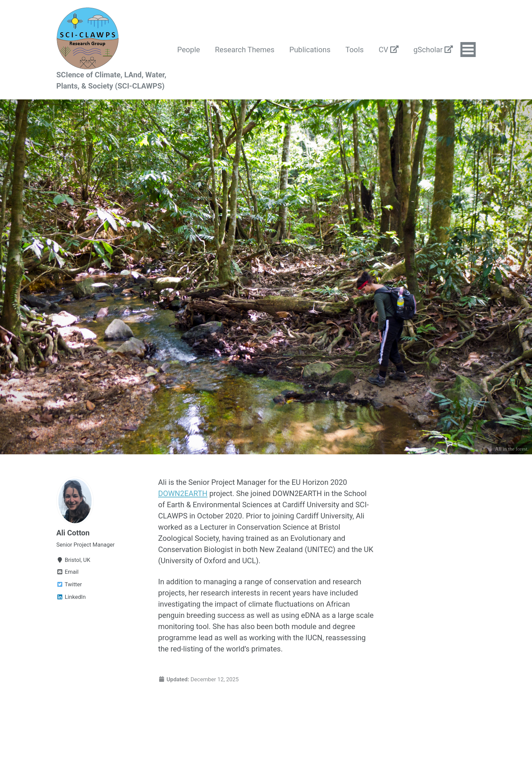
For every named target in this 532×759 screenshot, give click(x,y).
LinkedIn (71, 597)
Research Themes (245, 50)
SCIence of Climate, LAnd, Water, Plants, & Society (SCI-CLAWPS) (111, 80)
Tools (355, 50)
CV (389, 50)
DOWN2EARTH (183, 494)
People (188, 50)
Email (68, 572)
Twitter (69, 584)
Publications (310, 50)
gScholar (433, 50)
